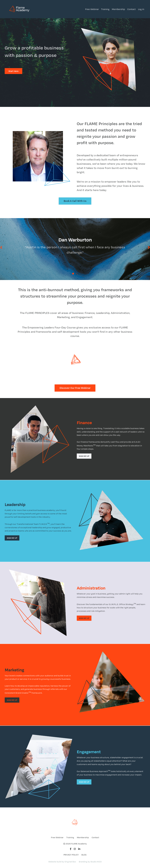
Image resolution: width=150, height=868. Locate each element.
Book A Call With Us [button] (75, 201)
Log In (141, 9)
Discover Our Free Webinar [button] (75, 388)
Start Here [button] (13, 71)
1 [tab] (73, 274)
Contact (131, 9)
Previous (1, 248)
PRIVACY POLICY (71, 855)
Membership (118, 9)
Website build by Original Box (62, 862)
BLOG (84, 855)
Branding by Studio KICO (90, 862)
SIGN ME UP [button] (84, 457)
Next (149, 248)
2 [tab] (77, 274)
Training (105, 9)
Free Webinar (92, 9)
